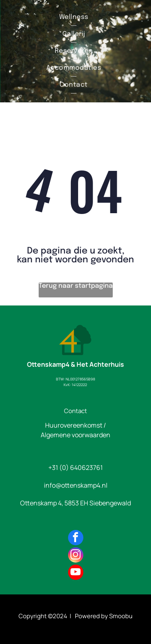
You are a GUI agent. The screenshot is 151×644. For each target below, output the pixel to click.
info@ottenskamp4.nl (76, 485)
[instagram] (76, 556)
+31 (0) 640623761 (75, 467)
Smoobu (121, 616)
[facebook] (76, 539)
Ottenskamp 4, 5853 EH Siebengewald (75, 503)
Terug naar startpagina (76, 286)
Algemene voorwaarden (75, 435)
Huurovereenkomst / (75, 425)
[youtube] (76, 573)
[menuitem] (74, 17)
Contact (75, 411)
